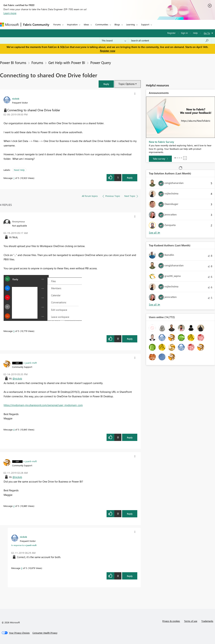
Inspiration (72, 24)
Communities (102, 24)
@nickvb (17, 378)
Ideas (86, 24)
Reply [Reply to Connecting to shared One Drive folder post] (130, 178)
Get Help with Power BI (67, 62)
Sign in (184, 33)
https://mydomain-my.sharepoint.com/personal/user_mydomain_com (43, 405)
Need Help (19, 170)
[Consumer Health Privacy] (45, 633)
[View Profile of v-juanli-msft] (30, 363)
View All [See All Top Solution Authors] (155, 233)
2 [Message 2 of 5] (14, 506)
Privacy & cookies (171, 621)
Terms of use (191, 621)
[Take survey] (160, 159)
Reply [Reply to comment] (130, 339)
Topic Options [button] (126, 84)
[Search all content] (170, 41)
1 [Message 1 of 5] (14, 178)
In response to (24, 545)
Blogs (117, 24)
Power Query (101, 62)
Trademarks (207, 621)
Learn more (10, 13)
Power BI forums (13, 62)
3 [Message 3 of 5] (22, 568)
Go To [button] (207, 33)
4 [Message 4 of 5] (14, 429)
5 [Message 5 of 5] (14, 331)
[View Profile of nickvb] (16, 99)
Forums (57, 24)
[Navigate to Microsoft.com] (9, 25)
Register (171, 33)
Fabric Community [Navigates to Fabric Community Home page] (36, 24)
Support (145, 24)
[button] (106, 84)
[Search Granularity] (114, 41)
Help (195, 33)
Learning (131, 24)
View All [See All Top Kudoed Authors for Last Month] (155, 305)
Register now (108, 51)
